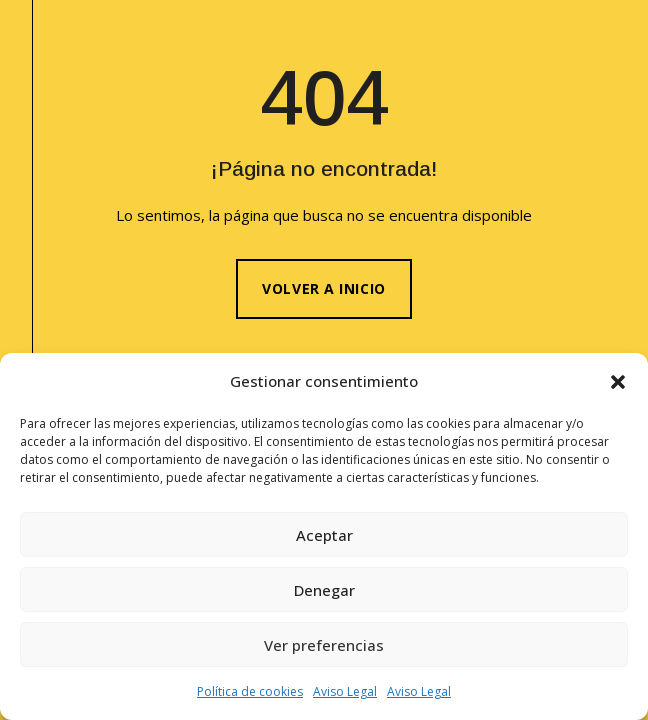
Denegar (324, 590)
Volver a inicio (323, 288)
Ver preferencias (324, 645)
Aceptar (324, 535)
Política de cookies (250, 691)
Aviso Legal (345, 691)
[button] (618, 382)
